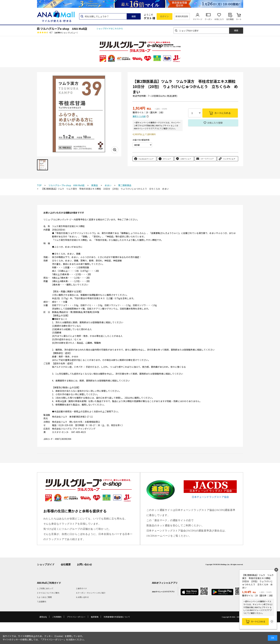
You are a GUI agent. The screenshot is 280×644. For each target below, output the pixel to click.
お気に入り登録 (215, 123)
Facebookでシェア (146, 159)
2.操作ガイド (82, 588)
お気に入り (219, 19)
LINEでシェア (186, 159)
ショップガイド (46, 564)
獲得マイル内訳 (139, 116)
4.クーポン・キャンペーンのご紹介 (91, 593)
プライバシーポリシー (76, 617)
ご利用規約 (57, 617)
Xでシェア (167, 159)
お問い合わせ (84, 564)
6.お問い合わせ (82, 597)
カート (239, 19)
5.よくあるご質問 (44, 597)
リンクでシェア (229, 159)
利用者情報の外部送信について (117, 617)
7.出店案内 (42, 601)
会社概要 (66, 564)
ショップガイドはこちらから (110, 28)
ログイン (164, 16)
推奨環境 (95, 617)
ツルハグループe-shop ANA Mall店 (64, 29)
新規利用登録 (182, 16)
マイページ (198, 19)
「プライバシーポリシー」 (53, 639)
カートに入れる (258, 621)
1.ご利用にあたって (45, 588)
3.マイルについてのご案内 (48, 593)
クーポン (208, 19)
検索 (134, 16)
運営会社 (43, 617)
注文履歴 (230, 19)
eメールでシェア (207, 159)
